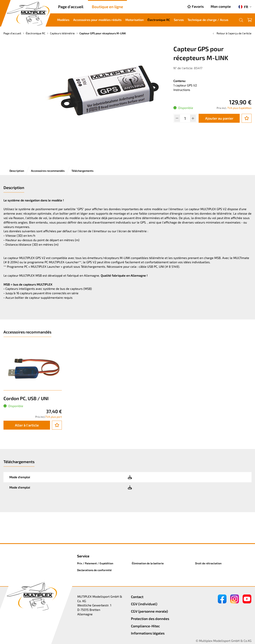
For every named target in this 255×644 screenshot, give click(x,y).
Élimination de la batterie (148, 563)
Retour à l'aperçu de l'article (232, 33)
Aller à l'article (27, 425)
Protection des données (150, 619)
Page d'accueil (71, 7)
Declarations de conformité (94, 570)
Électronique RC (159, 20)
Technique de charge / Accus (208, 20)
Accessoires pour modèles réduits (97, 20)
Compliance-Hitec (145, 626)
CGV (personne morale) (149, 611)
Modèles (63, 20)
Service (83, 556)
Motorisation (134, 20)
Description (17, 171)
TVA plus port (53, 417)
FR (243, 7)
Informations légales (148, 633)
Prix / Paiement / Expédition (95, 563)
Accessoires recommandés (48, 171)
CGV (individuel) (144, 604)
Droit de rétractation (208, 563)
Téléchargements (82, 171)
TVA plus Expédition (239, 108)
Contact (137, 597)
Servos (179, 20)
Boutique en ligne (107, 7)
